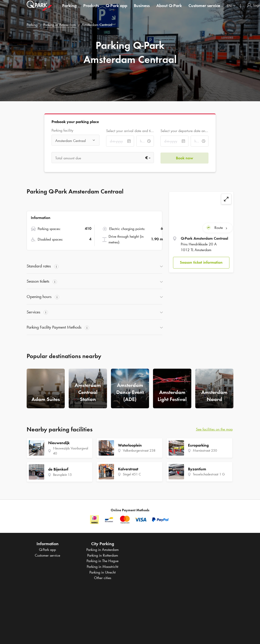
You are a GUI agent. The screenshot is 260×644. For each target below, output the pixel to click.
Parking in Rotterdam (103, 555)
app (116, 10)
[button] (201, 262)
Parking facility (62, 130)
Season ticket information (201, 262)
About (169, 10)
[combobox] (232, 10)
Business (142, 10)
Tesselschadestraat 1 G (209, 474)
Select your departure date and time (184, 131)
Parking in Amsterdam (60, 25)
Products (91, 10)
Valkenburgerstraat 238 (139, 450)
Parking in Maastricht (102, 567)
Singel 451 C (132, 474)
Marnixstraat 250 (205, 450)
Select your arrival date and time (130, 131)
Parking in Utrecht (102, 572)
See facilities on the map (214, 429)
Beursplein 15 (62, 475)
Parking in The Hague (102, 561)
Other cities (103, 578)
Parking (69, 10)
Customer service (204, 10)
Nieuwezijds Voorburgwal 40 (71, 451)
